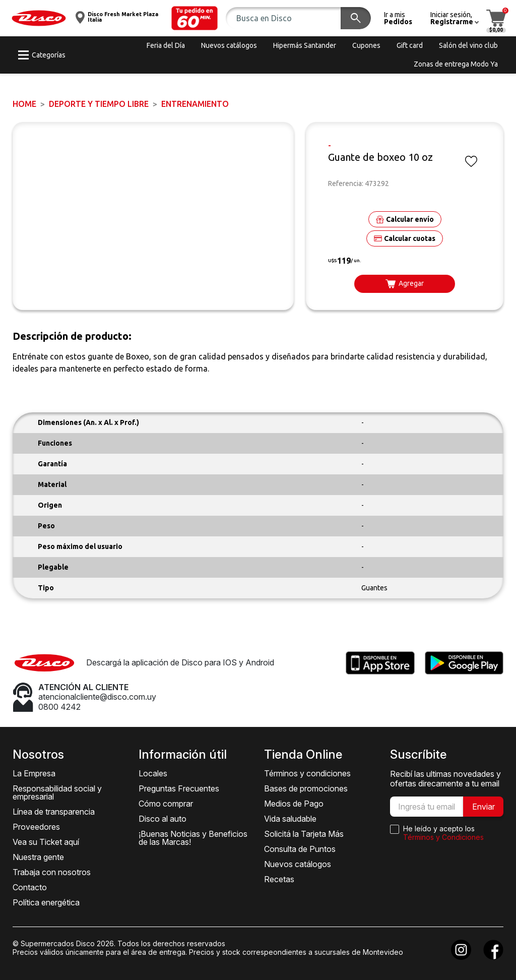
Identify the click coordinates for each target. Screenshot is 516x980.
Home (24, 104)
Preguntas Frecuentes (179, 788)
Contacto (30, 887)
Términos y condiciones (307, 773)
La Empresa (34, 773)
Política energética (46, 902)
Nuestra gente (38, 857)
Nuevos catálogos (298, 864)
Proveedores (36, 827)
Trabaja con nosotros (52, 872)
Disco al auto (163, 819)
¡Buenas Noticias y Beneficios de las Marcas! (193, 838)
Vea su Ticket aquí (46, 842)
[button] (195, 18)
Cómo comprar (166, 804)
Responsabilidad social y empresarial (57, 792)
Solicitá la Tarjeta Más (304, 834)
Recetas (279, 879)
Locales (153, 773)
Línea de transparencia (54, 812)
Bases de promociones (306, 788)
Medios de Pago (294, 804)
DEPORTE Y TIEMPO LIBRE (99, 104)
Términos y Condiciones (443, 837)
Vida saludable (290, 819)
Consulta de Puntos (300, 849)
